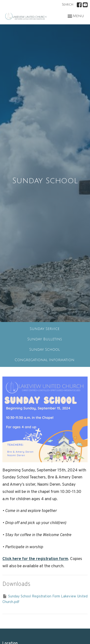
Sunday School (45, 350)
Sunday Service (45, 329)
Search (68, 5)
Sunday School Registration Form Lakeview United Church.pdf (45, 599)
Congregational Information (45, 360)
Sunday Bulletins (45, 339)
